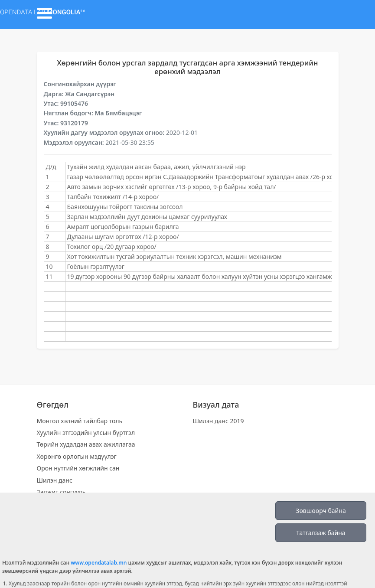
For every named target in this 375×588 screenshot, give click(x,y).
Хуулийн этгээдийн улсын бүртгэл (86, 433)
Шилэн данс (55, 480)
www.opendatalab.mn (99, 563)
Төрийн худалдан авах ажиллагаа (86, 444)
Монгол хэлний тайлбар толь (80, 421)
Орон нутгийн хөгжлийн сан (78, 468)
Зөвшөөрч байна (321, 511)
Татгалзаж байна (321, 533)
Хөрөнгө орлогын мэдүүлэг (77, 456)
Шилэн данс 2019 (218, 421)
